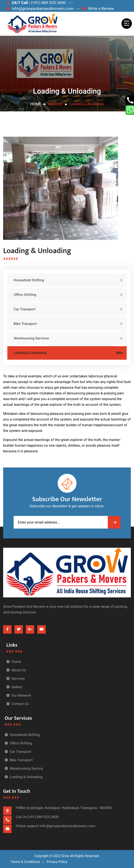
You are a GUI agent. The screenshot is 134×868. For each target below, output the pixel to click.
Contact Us (20, 704)
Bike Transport (25, 324)
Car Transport (25, 309)
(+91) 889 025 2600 (43, 817)
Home (36, 104)
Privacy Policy (57, 862)
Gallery (17, 687)
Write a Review (98, 9)
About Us (19, 670)
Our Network (21, 695)
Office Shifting (25, 295)
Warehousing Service (26, 769)
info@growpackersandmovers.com (40, 9)
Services (18, 679)
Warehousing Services (31, 338)
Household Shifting (29, 280)
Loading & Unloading (30, 353)
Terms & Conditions (25, 862)
